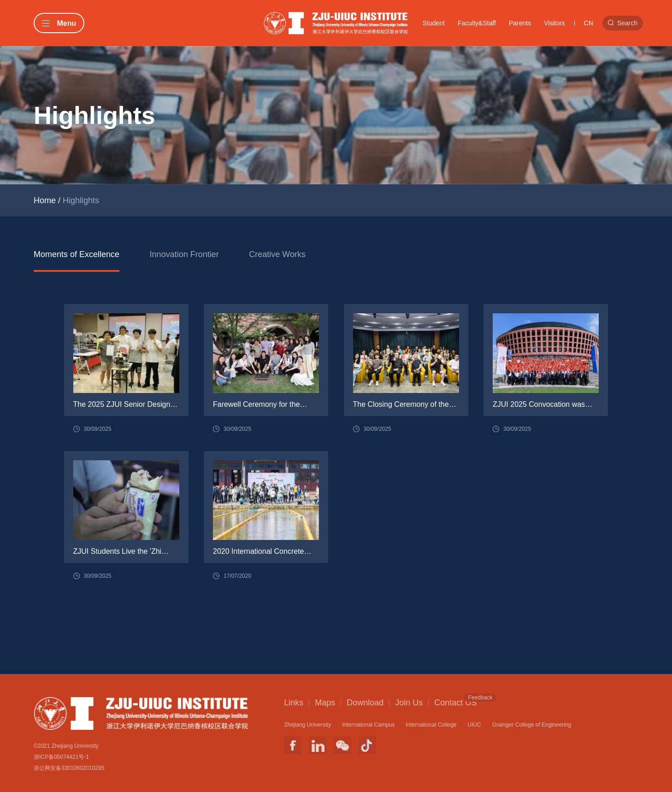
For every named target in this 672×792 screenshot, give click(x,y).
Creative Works (277, 254)
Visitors (554, 23)
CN (589, 23)
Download (365, 703)
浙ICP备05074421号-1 (61, 757)
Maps (325, 703)
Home (45, 200)
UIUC (474, 725)
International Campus (368, 725)
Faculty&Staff (477, 23)
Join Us (409, 703)
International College (431, 725)
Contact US (455, 702)
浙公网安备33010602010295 (69, 768)
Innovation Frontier (184, 254)
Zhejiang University (307, 725)
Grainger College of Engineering (532, 725)
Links (294, 703)
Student (434, 23)
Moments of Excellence (77, 254)
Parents (520, 23)
